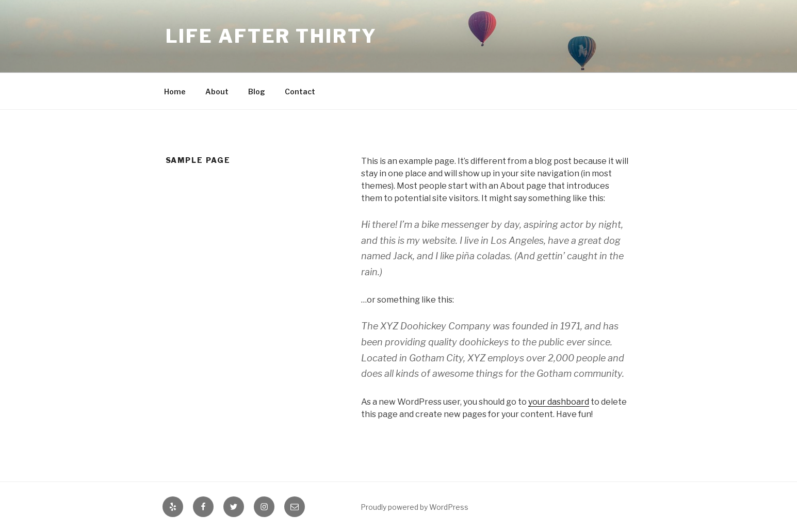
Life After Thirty (271, 36)
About (217, 92)
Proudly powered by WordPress (414, 507)
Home (175, 92)
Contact (300, 92)
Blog (257, 92)
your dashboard (559, 402)
